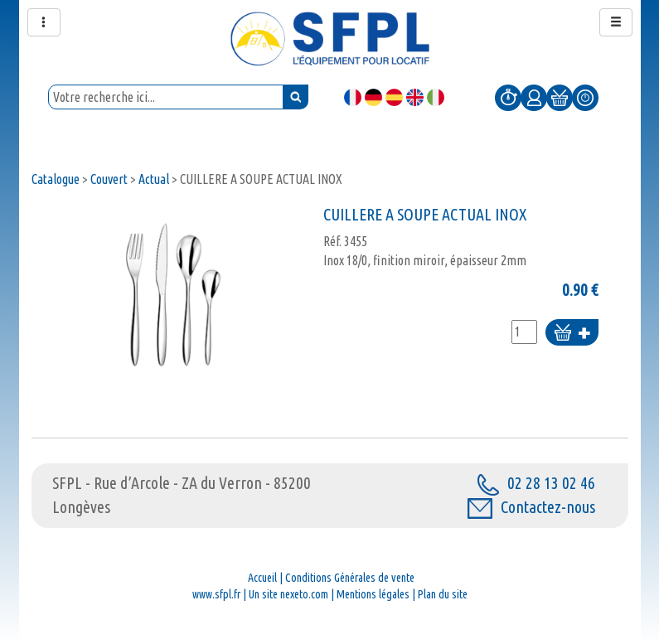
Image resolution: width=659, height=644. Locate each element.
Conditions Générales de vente (350, 578)
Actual (154, 179)
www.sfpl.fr (216, 594)
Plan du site (443, 594)
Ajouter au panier (572, 334)
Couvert (109, 179)
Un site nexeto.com (288, 594)
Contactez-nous (531, 507)
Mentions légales (373, 594)
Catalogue (56, 179)
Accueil (262, 578)
